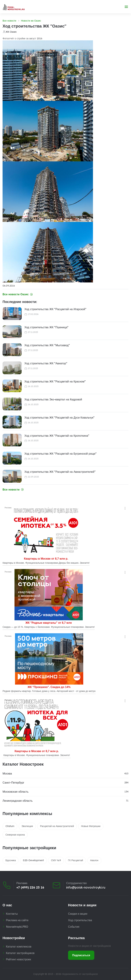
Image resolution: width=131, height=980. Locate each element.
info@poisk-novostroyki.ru (86, 888)
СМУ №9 (56, 860)
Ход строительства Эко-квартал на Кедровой (53, 399)
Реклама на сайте (17, 920)
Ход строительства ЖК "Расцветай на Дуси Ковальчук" (59, 418)
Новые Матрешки (91, 826)
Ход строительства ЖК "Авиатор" (46, 363)
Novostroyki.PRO (17, 927)
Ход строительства (80, 920)
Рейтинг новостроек (19, 959)
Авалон (94, 860)
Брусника (11, 860)
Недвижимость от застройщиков (80, 974)
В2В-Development (33, 860)
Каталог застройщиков (20, 953)
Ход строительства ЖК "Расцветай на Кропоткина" (57, 436)
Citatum (10, 826)
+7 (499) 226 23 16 (30, 888)
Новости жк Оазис (31, 21)
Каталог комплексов (19, 946)
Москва (7, 773)
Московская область (16, 792)
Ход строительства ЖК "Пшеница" (46, 327)
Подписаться (81, 955)
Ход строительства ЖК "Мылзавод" (47, 345)
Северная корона (15, 835)
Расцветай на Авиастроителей (57, 826)
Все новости (9, 21)
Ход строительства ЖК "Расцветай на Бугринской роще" (60, 454)
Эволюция (27, 826)
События (74, 927)
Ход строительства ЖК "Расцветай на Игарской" (55, 309)
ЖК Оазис (11, 32)
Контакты (12, 914)
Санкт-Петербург (13, 783)
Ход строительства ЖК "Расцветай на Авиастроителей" (60, 472)
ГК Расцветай (76, 860)
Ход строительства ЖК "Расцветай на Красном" (55, 381)
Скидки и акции (78, 914)
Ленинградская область (18, 801)
